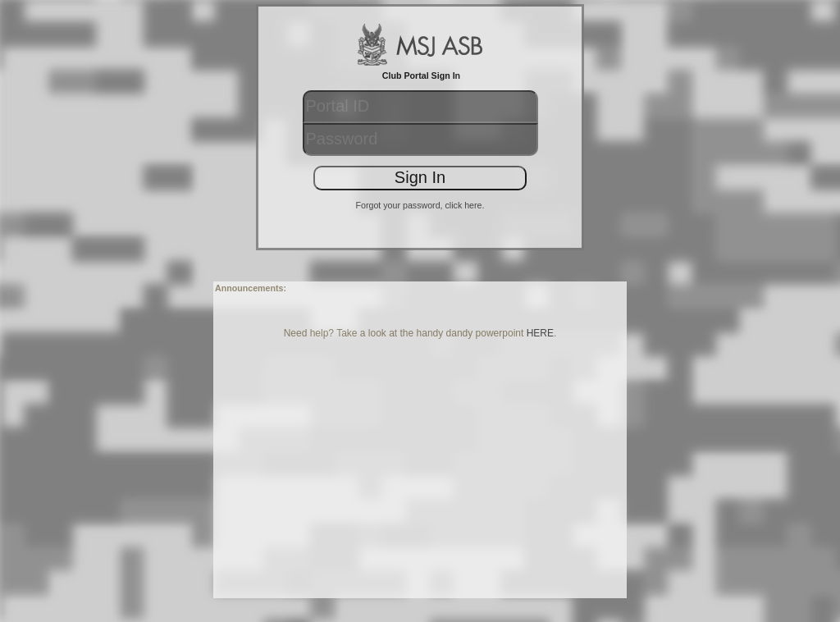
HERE (540, 333)
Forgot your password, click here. (420, 205)
